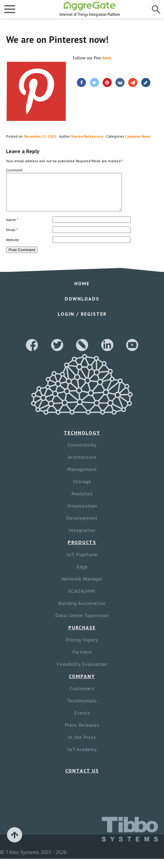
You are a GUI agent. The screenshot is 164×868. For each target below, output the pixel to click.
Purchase (82, 635)
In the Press (82, 744)
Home (82, 291)
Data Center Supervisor (82, 623)
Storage (82, 489)
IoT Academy (82, 757)
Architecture (82, 464)
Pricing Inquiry (82, 647)
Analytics (82, 501)
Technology (82, 440)
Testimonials (82, 708)
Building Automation (82, 610)
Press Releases (82, 732)
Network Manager (82, 586)
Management (82, 476)
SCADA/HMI (82, 598)
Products (82, 550)
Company (82, 684)
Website (13, 247)
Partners (82, 659)
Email (12, 237)
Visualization (82, 513)
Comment (14, 170)
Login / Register (82, 321)
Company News (138, 136)
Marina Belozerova (87, 136)
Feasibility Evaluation (82, 671)
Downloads (82, 306)
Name (12, 227)
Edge (82, 574)
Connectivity (82, 452)
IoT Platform (82, 562)
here (107, 58)
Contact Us (82, 778)
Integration (82, 537)
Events (82, 720)
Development (82, 525)
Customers (82, 696)
